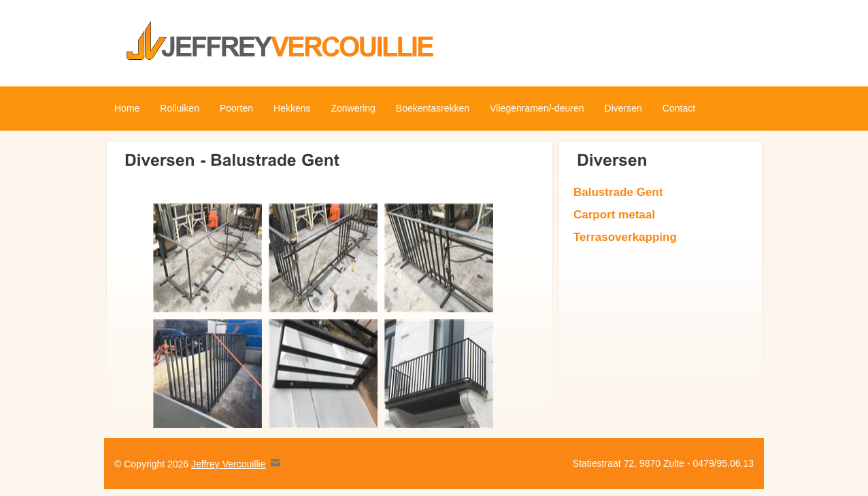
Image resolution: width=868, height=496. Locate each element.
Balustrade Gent (618, 192)
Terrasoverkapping (625, 237)
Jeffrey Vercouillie (228, 464)
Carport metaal (614, 215)
